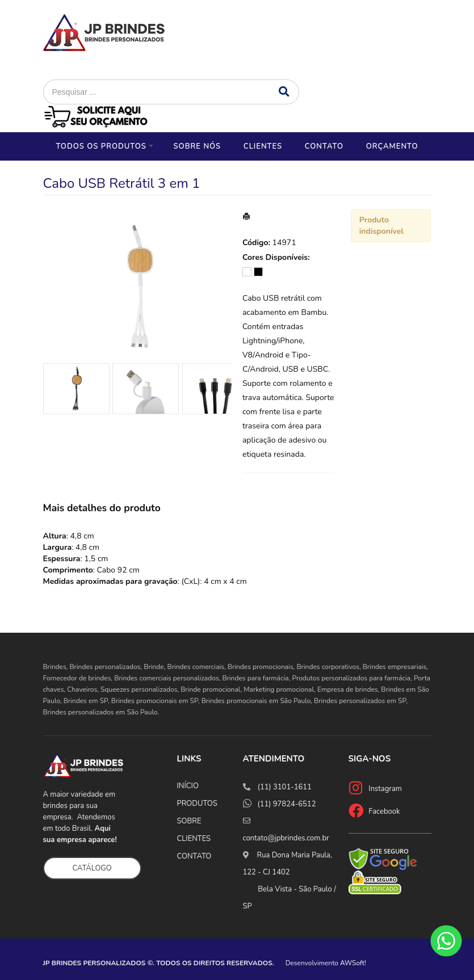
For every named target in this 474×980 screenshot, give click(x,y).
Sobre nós (197, 146)
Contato (324, 146)
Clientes (263, 146)
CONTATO (194, 856)
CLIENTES (194, 839)
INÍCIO (188, 786)
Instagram (385, 789)
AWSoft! (353, 963)
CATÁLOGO (92, 868)
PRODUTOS (197, 804)
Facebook (384, 811)
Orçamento (392, 146)
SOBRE (189, 821)
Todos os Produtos (101, 146)
